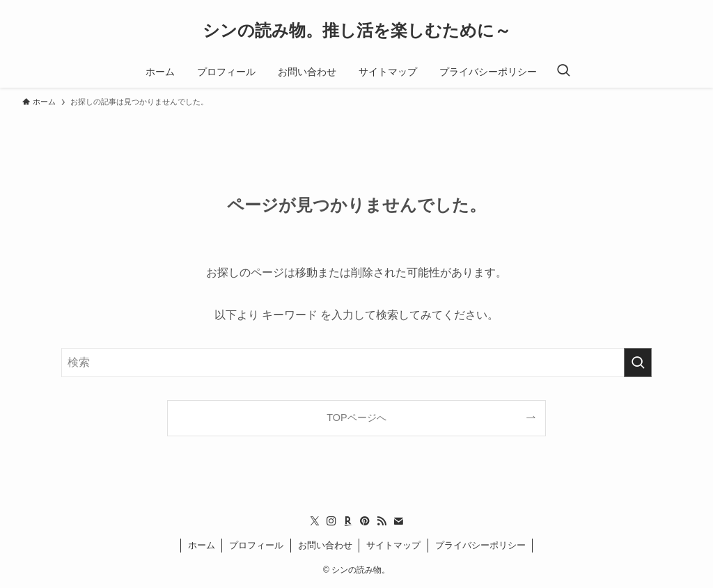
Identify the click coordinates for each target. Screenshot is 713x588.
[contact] (398, 521)
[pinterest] (365, 521)
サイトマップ (393, 545)
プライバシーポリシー (480, 545)
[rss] (382, 521)
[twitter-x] (315, 521)
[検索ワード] (356, 363)
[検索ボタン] (563, 72)
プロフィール (256, 545)
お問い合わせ (325, 545)
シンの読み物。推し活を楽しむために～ (357, 31)
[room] (348, 521)
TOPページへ (356, 418)
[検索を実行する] (638, 363)
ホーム (202, 545)
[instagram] (331, 521)
